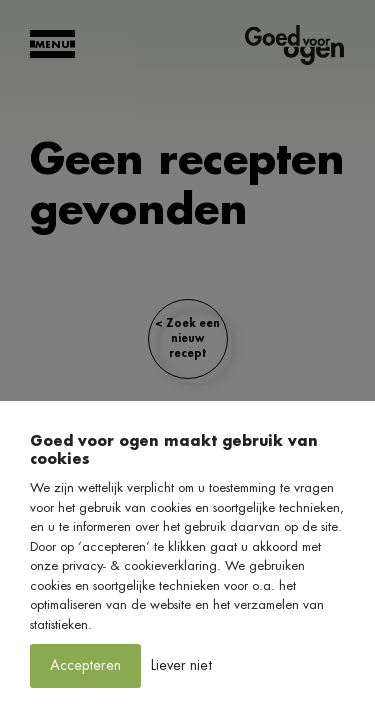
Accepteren (85, 665)
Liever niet (181, 665)
